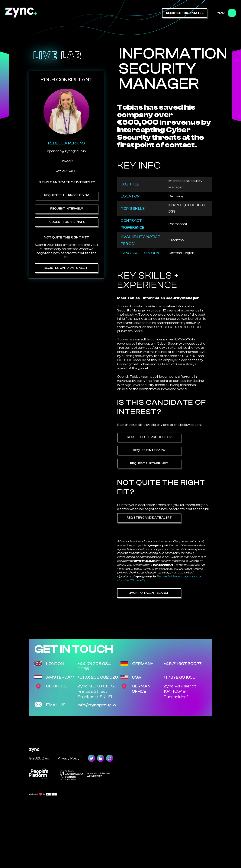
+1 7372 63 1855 (180, 677)
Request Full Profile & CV (67, 195)
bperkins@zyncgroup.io (66, 151)
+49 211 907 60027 (183, 664)
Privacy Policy (68, 758)
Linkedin (66, 161)
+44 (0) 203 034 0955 (94, 666)
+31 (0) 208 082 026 (98, 677)
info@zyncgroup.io (97, 705)
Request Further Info (66, 222)
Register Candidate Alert (66, 268)
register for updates (185, 13)
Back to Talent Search (149, 593)
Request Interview (67, 209)
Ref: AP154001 (67, 171)
